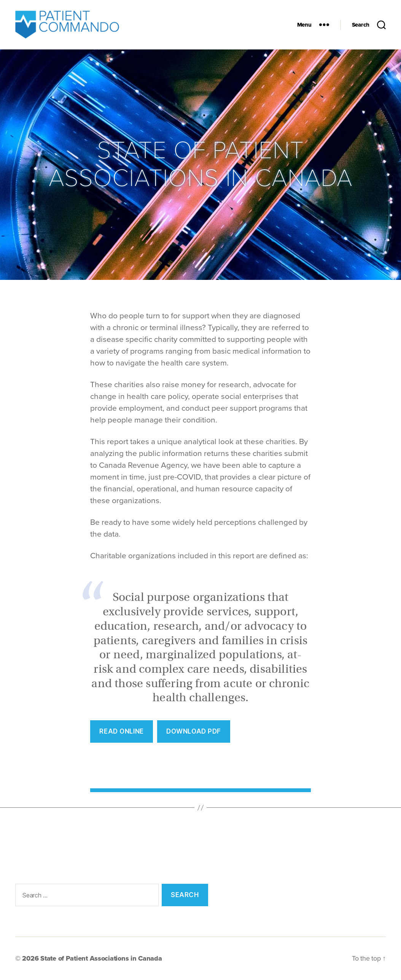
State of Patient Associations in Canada (101, 958)
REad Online (121, 731)
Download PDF (194, 731)
